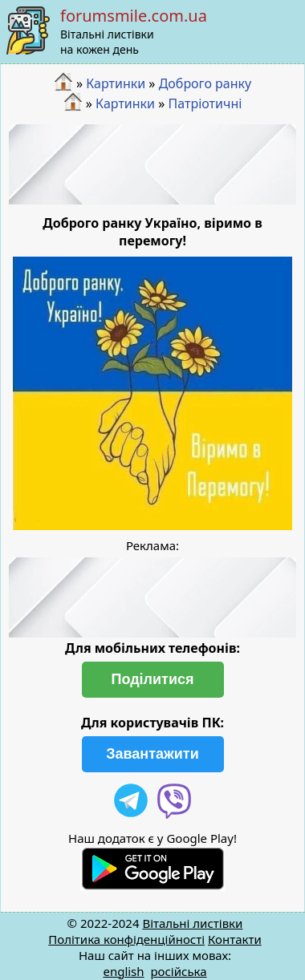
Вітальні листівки (192, 923)
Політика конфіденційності (126, 939)
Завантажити (152, 754)
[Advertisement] (153, 164)
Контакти (235, 939)
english (123, 971)
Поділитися (152, 679)
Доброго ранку (205, 83)
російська (178, 971)
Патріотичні (205, 103)
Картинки (116, 83)
